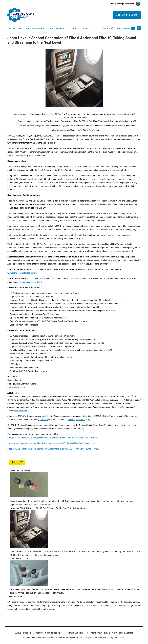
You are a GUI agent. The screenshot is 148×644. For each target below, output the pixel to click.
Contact (73, 28)
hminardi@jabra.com (17, 387)
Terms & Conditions (76, 633)
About (18, 633)
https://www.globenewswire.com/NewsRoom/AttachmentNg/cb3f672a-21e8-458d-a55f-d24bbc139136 (53, 449)
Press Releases (35, 28)
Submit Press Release (55, 633)
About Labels (56, 28)
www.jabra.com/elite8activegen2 (22, 273)
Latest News (15, 28)
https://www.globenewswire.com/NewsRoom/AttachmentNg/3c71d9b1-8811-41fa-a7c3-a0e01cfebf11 (53, 443)
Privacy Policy (117, 633)
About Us (89, 28)
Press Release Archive (33, 633)
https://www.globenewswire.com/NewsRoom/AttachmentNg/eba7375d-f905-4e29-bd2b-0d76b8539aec (53, 438)
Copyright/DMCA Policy (98, 633)
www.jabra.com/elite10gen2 (30, 282)
